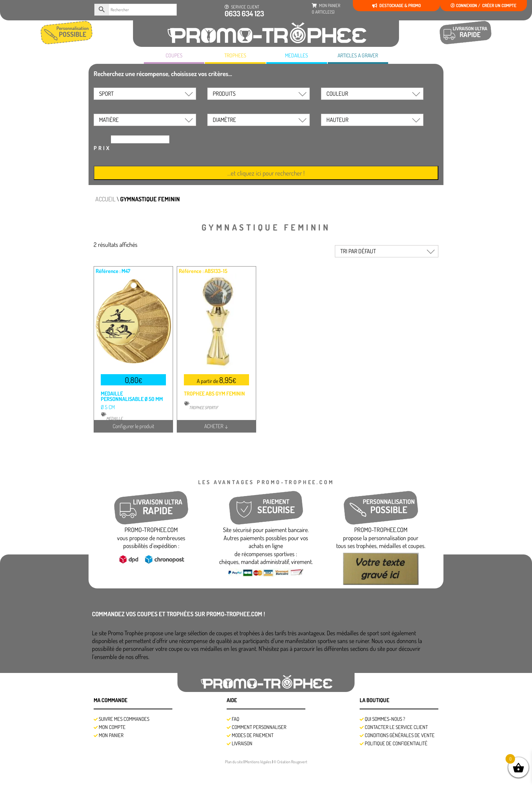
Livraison (242, 743)
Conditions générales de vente (400, 735)
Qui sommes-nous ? (385, 719)
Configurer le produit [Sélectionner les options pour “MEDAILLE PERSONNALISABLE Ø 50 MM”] (134, 426)
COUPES (174, 55)
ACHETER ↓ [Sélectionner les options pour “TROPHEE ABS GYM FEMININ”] (216, 426)
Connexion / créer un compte (483, 5)
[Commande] (387, 251)
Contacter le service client (396, 727)
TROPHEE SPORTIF (204, 408)
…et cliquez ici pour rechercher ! (266, 173)
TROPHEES (235, 55)
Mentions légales (259, 762)
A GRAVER (358, 56)
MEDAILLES (297, 55)
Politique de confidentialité (396, 743)
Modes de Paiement (253, 735)
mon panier (326, 9)
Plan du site (234, 762)
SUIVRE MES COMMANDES (124, 719)
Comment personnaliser (259, 727)
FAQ (235, 719)
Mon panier (111, 735)
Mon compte (112, 727)
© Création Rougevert (290, 762)
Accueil (105, 199)
